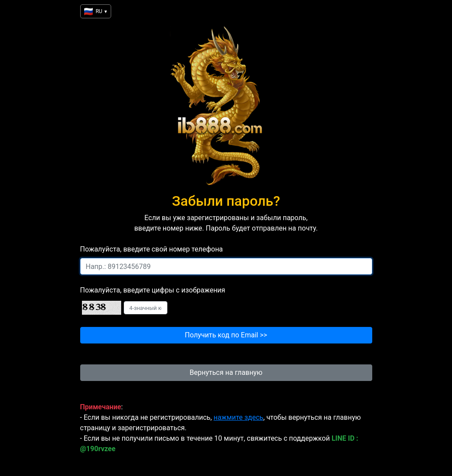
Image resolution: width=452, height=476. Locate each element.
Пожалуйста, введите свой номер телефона (152, 249)
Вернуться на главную (226, 372)
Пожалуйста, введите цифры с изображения (153, 290)
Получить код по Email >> (226, 335)
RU (96, 12)
